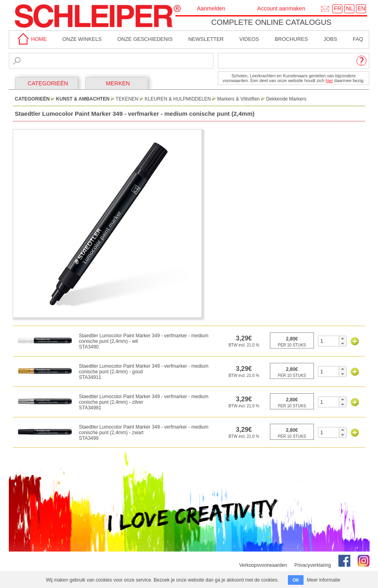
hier (329, 81)
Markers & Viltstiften (238, 99)
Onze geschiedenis (145, 39)
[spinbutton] (329, 341)
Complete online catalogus (271, 22)
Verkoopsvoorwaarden (263, 565)
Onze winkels (82, 39)
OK (296, 580)
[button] (343, 338)
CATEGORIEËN (48, 83)
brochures (291, 39)
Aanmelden (211, 8)
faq (358, 39)
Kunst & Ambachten (83, 99)
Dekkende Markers (286, 99)
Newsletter (206, 39)
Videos (249, 39)
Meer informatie (323, 580)
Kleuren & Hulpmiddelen (178, 99)
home (31, 39)
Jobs (330, 39)
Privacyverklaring (313, 565)
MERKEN (118, 83)
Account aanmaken (281, 8)
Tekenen (127, 99)
